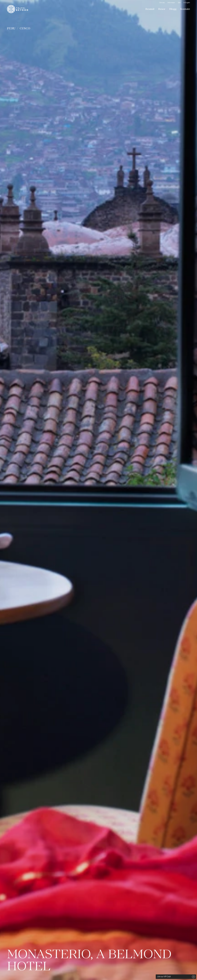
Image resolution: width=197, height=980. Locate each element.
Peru (11, 28)
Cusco (25, 28)
